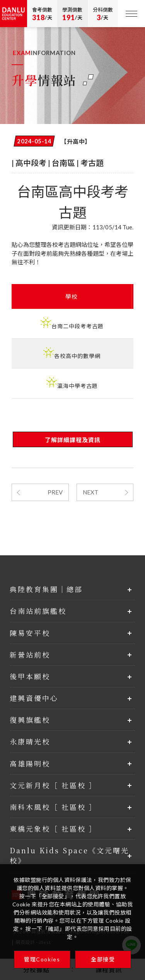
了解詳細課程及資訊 (73, 440)
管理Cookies (42, 959)
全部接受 (103, 959)
